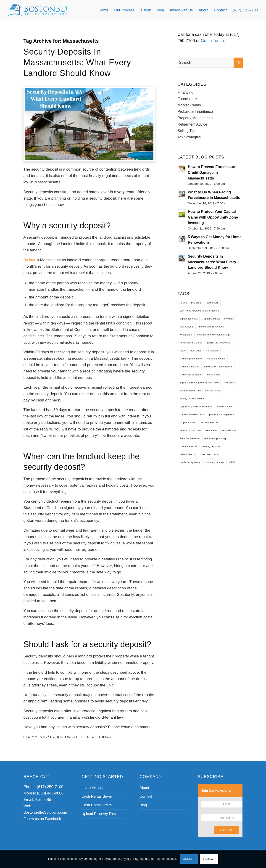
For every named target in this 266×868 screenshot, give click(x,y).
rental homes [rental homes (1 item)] (230, 430)
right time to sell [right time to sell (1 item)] (188, 446)
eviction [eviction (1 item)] (228, 319)
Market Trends (189, 105)
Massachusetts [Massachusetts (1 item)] (213, 390)
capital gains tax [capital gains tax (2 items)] (189, 319)
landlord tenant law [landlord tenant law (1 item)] (190, 390)
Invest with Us (93, 788)
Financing (186, 92)
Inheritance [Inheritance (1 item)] (229, 383)
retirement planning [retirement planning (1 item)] (215, 438)
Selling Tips (187, 131)
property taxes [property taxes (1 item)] (188, 422)
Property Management (196, 118)
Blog (143, 805)
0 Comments (35, 737)
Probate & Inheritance (195, 112)
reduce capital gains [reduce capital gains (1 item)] (191, 430)
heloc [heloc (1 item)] (183, 351)
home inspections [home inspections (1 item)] (190, 367)
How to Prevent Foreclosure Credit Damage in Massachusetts (212, 172)
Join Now (226, 830)
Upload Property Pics (99, 814)
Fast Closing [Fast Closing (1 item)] (187, 327)
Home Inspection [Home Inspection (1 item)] (216, 359)
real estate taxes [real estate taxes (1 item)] (209, 422)
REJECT (209, 859)
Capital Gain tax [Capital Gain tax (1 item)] (211, 319)
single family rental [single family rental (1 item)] (190, 462)
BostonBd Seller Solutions (83, 737)
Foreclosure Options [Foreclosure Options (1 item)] (191, 343)
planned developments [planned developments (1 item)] (192, 414)
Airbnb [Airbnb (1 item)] (183, 303)
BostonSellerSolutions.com (45, 812)
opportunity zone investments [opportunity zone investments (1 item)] (196, 406)
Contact (146, 796)
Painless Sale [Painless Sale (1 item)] (224, 406)
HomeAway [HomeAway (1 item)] (212, 351)
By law (29, 260)
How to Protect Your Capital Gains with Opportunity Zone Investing (213, 217)
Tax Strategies (189, 137)
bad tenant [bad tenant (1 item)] (213, 303)
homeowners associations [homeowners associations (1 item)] (218, 367)
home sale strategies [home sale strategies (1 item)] (191, 375)
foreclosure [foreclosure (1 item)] (186, 335)
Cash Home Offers (97, 805)
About (144, 788)
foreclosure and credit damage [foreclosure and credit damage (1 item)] (213, 335)
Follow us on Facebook (42, 819)
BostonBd (43, 800)
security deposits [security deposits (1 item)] (211, 446)
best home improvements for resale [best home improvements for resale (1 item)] (199, 311)
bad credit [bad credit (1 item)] (197, 303)
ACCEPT (189, 859)
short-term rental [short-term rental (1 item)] (210, 454)
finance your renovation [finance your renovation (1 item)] (211, 327)
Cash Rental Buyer (97, 796)
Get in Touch (212, 41)
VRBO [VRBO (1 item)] (232, 462)
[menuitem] (104, 10)
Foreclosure (187, 99)
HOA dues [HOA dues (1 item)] (196, 351)
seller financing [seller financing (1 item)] (188, 454)
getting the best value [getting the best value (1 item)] (219, 343)
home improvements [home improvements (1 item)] (191, 359)
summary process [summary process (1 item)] (215, 462)
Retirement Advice (192, 124)
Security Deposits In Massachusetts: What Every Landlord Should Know (77, 62)
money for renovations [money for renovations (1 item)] (192, 398)
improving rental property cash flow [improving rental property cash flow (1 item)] (199, 383)
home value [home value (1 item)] (214, 375)
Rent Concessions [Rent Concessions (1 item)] (190, 438)
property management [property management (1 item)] (221, 414)
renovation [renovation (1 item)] (212, 430)
